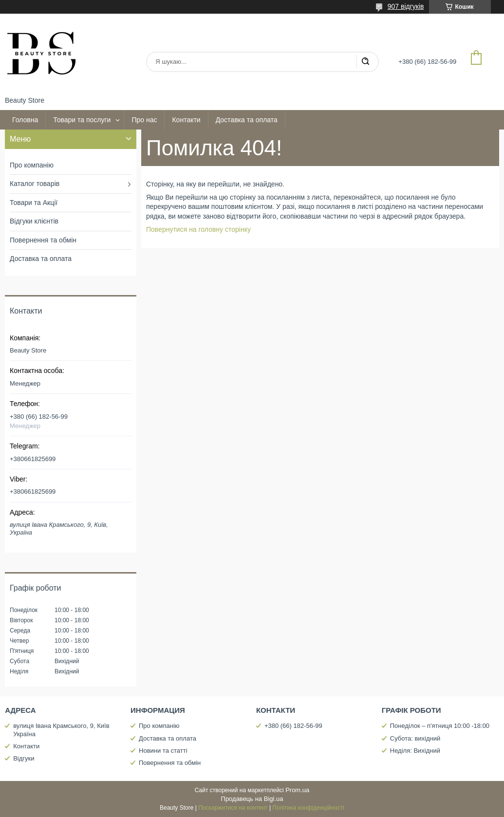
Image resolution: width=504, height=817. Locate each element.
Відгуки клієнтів (34, 221)
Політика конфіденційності (308, 808)
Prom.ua (297, 790)
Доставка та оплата (247, 120)
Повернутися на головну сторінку (198, 229)
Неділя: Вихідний (415, 751)
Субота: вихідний (415, 738)
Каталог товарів (35, 184)
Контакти (186, 120)
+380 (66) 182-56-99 (293, 726)
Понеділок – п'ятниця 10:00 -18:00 (440, 726)
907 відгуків (406, 6)
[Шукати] (365, 62)
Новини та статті (163, 751)
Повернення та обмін (43, 240)
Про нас (144, 120)
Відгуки (24, 758)
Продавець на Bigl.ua (252, 799)
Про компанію (32, 165)
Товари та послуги (82, 120)
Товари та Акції (34, 203)
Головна (25, 120)
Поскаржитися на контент (233, 808)
